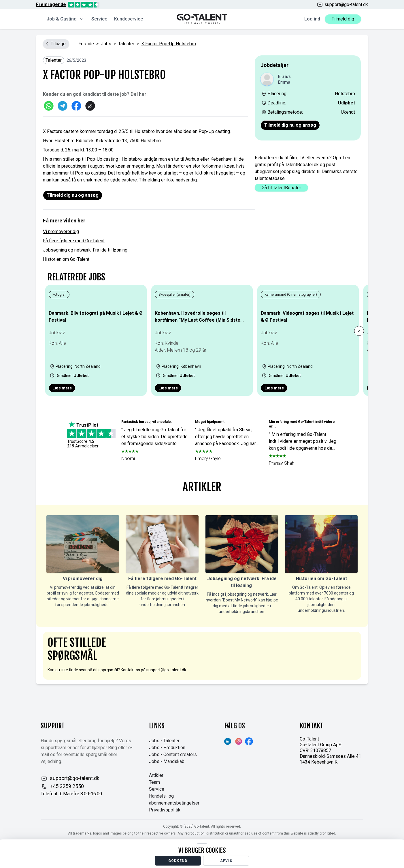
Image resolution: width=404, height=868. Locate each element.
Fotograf (59, 295)
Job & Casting (65, 19)
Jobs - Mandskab (167, 761)
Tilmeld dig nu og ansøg (290, 125)
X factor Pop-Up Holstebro (169, 44)
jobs (106, 44)
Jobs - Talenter (164, 741)
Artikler (156, 775)
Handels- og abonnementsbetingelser (174, 799)
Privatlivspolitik (165, 810)
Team (154, 782)
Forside (86, 44)
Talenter (126, 44)
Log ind (312, 19)
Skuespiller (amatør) (174, 295)
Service (99, 19)
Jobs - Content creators (173, 754)
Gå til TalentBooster (281, 188)
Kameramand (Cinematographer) (291, 295)
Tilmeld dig (343, 19)
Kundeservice (129, 19)
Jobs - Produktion (167, 748)
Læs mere (62, 388)
